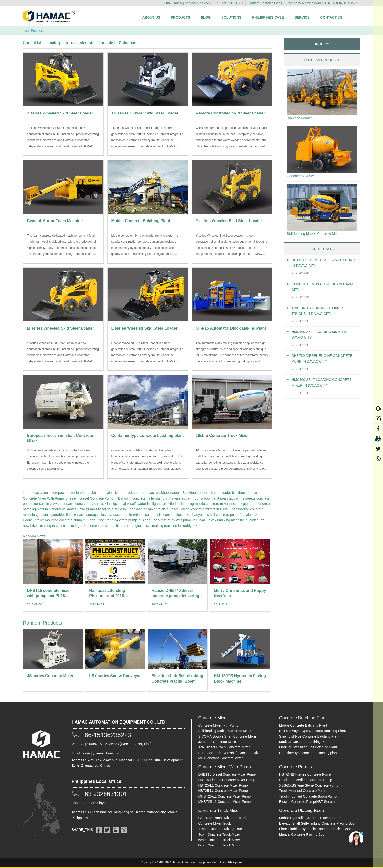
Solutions (231, 17)
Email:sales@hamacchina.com (187, 3)
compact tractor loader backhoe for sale (82, 493)
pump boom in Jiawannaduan (217, 498)
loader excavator (36, 493)
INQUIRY (322, 44)
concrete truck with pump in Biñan (179, 520)
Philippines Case (268, 17)
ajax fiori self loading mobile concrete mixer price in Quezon (208, 504)
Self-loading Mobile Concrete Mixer (317, 235)
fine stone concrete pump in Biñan (125, 520)
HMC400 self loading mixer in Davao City (323, 337)
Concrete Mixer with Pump (310, 177)
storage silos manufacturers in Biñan (114, 515)
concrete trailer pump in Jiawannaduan (162, 498)
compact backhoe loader (161, 493)
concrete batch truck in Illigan (98, 504)
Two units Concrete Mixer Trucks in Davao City (321, 313)
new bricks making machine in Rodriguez (54, 526)
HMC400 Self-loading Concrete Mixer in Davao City (324, 385)
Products (180, 17)
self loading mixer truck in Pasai (154, 509)
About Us (151, 17)
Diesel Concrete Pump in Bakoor (104, 498)
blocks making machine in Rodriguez (236, 520)
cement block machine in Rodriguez (116, 526)
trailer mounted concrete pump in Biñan (65, 520)
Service (302, 17)
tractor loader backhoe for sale (234, 493)
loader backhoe (127, 493)
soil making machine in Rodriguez (172, 526)
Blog (206, 17)
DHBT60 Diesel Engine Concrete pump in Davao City (323, 361)
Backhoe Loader (195, 493)
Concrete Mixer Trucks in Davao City (320, 289)
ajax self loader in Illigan (141, 504)
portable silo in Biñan (67, 515)
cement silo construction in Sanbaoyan (174, 515)
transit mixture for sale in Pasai (103, 509)
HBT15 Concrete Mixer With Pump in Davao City (321, 265)
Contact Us (331, 17)
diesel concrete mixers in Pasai (205, 509)
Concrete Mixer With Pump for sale (49, 498)
